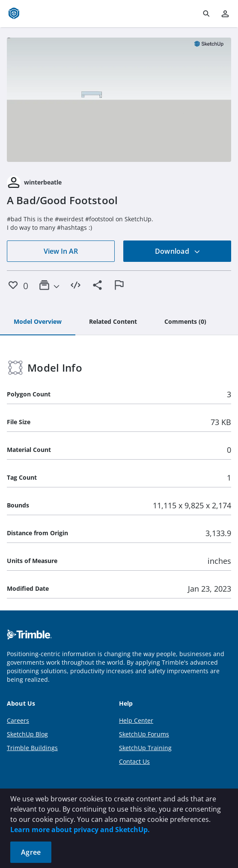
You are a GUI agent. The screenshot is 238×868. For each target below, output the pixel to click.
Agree (31, 852)
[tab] (38, 322)
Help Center (136, 720)
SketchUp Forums (144, 734)
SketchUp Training (145, 748)
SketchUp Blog (27, 734)
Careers (18, 720)
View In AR (61, 251)
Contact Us (134, 761)
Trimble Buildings (32, 748)
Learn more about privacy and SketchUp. (80, 830)
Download (178, 251)
